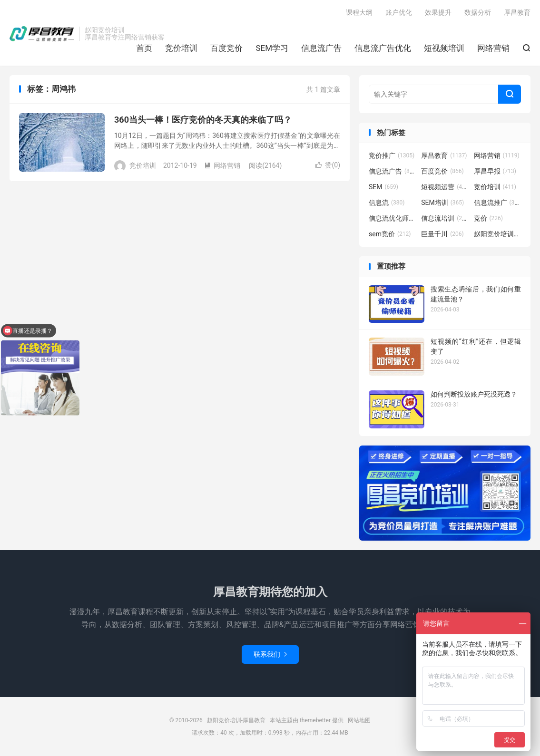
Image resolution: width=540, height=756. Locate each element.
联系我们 (270, 654)
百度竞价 (226, 48)
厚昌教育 (517, 12)
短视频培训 (444, 48)
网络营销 (493, 48)
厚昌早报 (495, 171)
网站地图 (359, 720)
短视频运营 (445, 187)
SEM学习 (272, 48)
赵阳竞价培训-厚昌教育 (42, 34)
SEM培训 (442, 203)
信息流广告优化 (383, 48)
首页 (144, 48)
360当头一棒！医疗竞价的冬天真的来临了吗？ (203, 120)
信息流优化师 (393, 218)
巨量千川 (442, 234)
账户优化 (399, 12)
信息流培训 (445, 218)
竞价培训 (181, 48)
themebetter (315, 720)
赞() (328, 165)
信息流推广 (498, 203)
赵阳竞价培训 (498, 234)
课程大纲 (359, 12)
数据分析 (478, 12)
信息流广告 (321, 48)
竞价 (489, 218)
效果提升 (438, 12)
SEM (383, 187)
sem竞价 (390, 234)
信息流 (387, 203)
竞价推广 (392, 155)
